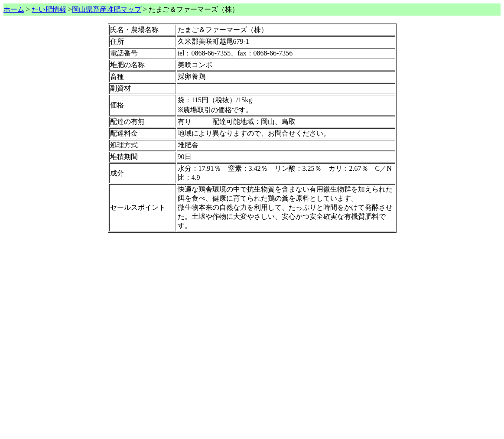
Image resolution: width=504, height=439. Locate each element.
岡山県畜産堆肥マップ (107, 9)
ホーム (14, 9)
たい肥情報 (49, 9)
